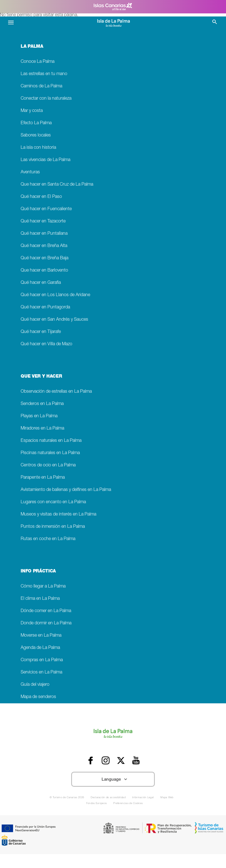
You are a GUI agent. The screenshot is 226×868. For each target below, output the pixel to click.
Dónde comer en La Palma (46, 611)
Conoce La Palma (38, 62)
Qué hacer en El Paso (41, 197)
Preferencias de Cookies (128, 804)
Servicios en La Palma (41, 672)
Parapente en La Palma (43, 478)
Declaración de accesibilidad (108, 798)
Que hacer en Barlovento (44, 271)
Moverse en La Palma (41, 636)
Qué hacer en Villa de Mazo (46, 344)
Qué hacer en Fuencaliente (46, 209)
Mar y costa (32, 111)
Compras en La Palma (42, 660)
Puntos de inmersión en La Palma (53, 527)
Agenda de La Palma (40, 648)
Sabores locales (36, 136)
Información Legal (143, 798)
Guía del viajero (35, 685)
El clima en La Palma (40, 599)
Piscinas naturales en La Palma (50, 453)
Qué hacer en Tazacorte (43, 221)
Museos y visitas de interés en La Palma (58, 515)
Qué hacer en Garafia (41, 283)
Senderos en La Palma (42, 404)
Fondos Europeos (97, 804)
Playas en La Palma (39, 416)
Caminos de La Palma (41, 86)
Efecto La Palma (36, 123)
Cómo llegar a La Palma (43, 587)
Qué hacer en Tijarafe (41, 332)
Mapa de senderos (38, 697)
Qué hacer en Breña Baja (45, 258)
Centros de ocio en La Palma (48, 465)
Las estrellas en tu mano (44, 74)
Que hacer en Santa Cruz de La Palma (57, 185)
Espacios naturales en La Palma (51, 441)
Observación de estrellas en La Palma (56, 392)
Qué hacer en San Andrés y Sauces (54, 320)
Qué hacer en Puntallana (44, 234)
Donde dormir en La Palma (46, 623)
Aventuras (30, 172)
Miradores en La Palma (42, 429)
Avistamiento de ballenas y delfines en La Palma (66, 490)
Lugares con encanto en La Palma (53, 502)
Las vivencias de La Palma (45, 160)
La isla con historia (38, 148)
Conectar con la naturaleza (46, 99)
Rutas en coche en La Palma (48, 539)
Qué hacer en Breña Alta (44, 246)
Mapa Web (167, 798)
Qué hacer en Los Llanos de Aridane (55, 295)
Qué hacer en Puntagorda (45, 307)
